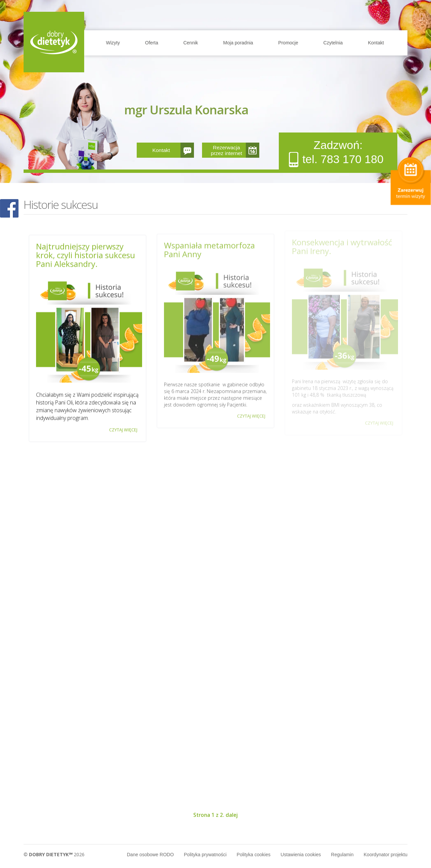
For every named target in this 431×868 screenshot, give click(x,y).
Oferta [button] (152, 43)
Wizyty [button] (113, 43)
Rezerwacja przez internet (226, 150)
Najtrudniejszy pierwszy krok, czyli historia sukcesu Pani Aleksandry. (86, 254)
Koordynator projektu (386, 855)
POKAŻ (9, 209)
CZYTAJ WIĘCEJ (123, 429)
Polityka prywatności (205, 855)
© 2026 (54, 854)
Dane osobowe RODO (150, 855)
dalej (232, 815)
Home (54, 42)
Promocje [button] (288, 43)
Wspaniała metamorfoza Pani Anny (209, 248)
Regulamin (342, 855)
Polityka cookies (254, 855)
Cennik (191, 43)
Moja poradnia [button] (238, 43)
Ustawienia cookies (301, 855)
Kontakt (376, 43)
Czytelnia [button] (333, 43)
